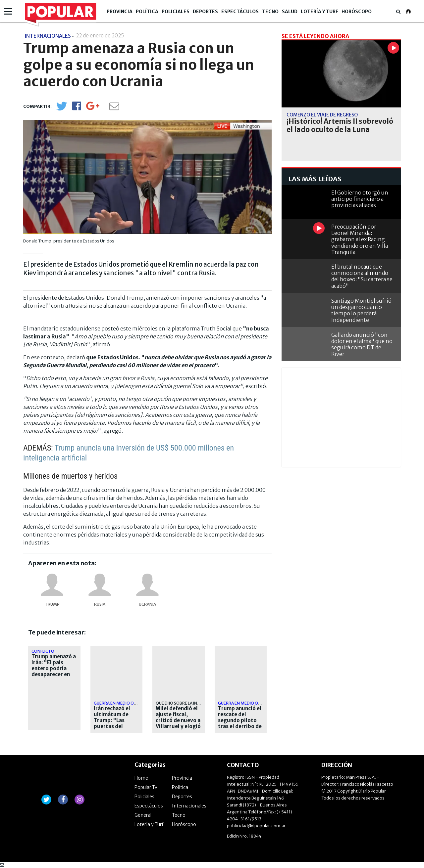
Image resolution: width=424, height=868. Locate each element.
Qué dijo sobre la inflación (185, 703)
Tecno (270, 12)
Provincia (120, 12)
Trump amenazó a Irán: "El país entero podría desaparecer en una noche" (54, 669)
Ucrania (147, 604)
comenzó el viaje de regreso (322, 115)
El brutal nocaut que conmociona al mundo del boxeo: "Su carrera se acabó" (362, 276)
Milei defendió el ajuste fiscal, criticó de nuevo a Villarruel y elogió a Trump (178, 720)
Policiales (176, 12)
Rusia (100, 604)
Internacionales (189, 806)
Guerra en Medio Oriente (121, 703)
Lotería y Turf (319, 12)
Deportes (205, 12)
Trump (52, 604)
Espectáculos (240, 12)
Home (141, 778)
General (143, 815)
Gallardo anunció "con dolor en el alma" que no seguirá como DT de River (362, 344)
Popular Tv (146, 787)
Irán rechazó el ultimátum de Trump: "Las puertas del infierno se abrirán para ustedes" (112, 726)
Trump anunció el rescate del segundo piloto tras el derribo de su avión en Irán (240, 720)
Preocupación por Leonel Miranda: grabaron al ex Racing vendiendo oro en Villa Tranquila (360, 239)
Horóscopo (357, 12)
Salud (290, 12)
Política (147, 12)
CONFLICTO (43, 651)
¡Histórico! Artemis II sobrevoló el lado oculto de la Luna (340, 125)
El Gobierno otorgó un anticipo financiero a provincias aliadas (360, 199)
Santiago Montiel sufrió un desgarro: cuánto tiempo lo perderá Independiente (361, 310)
